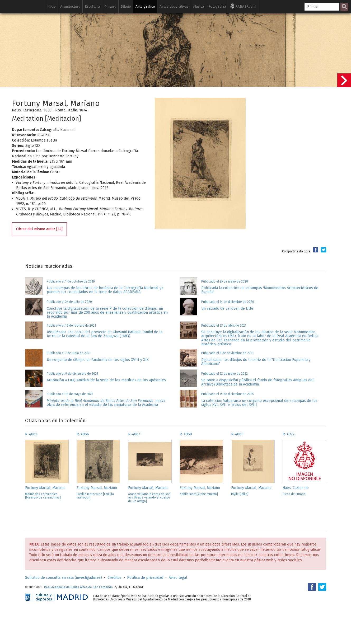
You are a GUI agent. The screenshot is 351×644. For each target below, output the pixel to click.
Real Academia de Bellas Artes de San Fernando (78, 587)
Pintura (110, 6)
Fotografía (217, 6)
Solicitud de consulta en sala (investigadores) (64, 578)
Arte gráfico (145, 6)
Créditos (114, 578)
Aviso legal (178, 578)
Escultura (92, 6)
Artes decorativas (174, 6)
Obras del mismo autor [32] (39, 229)
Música (198, 6)
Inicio (52, 6)
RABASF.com (243, 6)
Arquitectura (70, 6)
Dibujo (126, 6)
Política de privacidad (145, 578)
